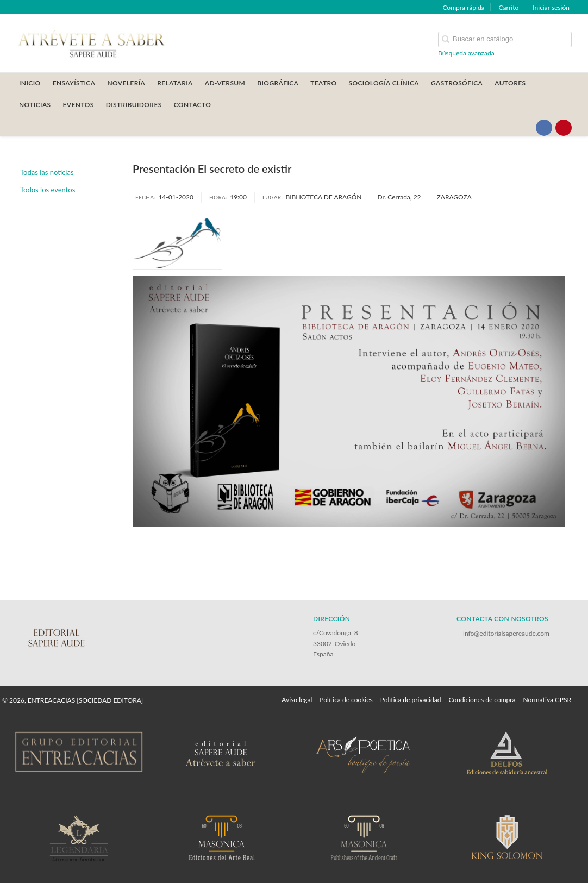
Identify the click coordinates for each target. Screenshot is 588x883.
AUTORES (510, 83)
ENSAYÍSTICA (74, 83)
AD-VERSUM (225, 83)
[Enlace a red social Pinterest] (564, 128)
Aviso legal (297, 700)
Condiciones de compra (482, 700)
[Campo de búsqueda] (505, 39)
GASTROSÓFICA (457, 83)
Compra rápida (463, 7)
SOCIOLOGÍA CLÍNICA (384, 83)
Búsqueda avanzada (466, 53)
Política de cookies (346, 700)
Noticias (35, 105)
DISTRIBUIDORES (134, 105)
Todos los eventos (48, 190)
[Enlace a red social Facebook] (544, 128)
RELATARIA (175, 83)
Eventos (79, 105)
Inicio (30, 83)
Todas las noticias (47, 172)
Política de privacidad (411, 700)
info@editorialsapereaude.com (506, 633)
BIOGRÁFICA (278, 83)
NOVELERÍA (126, 83)
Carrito (509, 7)
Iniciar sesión (551, 7)
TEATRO (323, 83)
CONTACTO (193, 105)
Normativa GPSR (547, 700)
